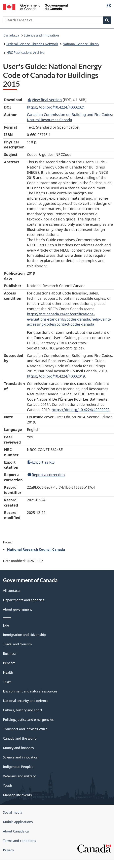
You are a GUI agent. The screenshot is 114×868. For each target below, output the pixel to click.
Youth (8, 786)
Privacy (8, 850)
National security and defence (26, 701)
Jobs (6, 625)
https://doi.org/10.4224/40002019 (56, 376)
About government (17, 609)
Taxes (7, 682)
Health (8, 672)
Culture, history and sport (23, 710)
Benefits (9, 663)
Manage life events (17, 795)
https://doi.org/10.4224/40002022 (81, 410)
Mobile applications (18, 822)
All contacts (12, 591)
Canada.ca (11, 35)
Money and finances (18, 748)
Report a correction (46, 475)
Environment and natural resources (30, 691)
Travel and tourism (17, 644)
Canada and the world (20, 738)
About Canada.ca (16, 831)
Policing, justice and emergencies (28, 720)
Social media (13, 812)
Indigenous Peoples (18, 767)
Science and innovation (41, 35)
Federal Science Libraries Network (32, 44)
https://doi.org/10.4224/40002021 (56, 107)
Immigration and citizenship (24, 635)
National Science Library (81, 44)
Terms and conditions (20, 841)
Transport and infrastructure (25, 729)
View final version (45, 100)
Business (10, 654)
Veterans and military (19, 776)
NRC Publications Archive (25, 53)
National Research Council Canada (36, 549)
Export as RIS (41, 462)
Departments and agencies (24, 600)
